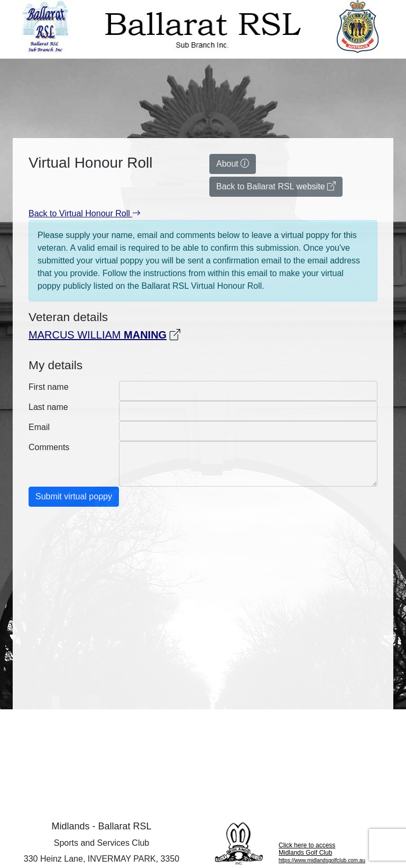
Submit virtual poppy (74, 496)
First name (49, 387)
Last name (48, 407)
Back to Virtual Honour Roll (85, 213)
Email (39, 427)
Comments (49, 447)
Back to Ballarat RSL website (276, 186)
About (233, 164)
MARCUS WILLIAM (98, 335)
